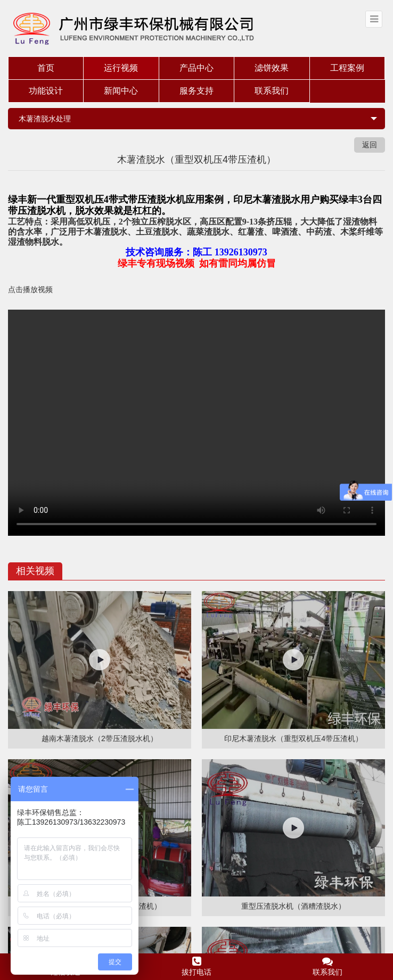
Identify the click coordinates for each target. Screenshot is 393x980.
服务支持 (196, 91)
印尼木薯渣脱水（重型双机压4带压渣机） (293, 738)
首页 (46, 68)
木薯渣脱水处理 (45, 119)
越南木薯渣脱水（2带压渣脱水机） (100, 738)
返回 (370, 145)
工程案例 (347, 68)
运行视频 (121, 68)
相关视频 (35, 571)
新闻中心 (121, 91)
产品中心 (196, 68)
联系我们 (272, 91)
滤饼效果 (272, 68)
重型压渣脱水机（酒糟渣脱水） (293, 906)
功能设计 (46, 91)
